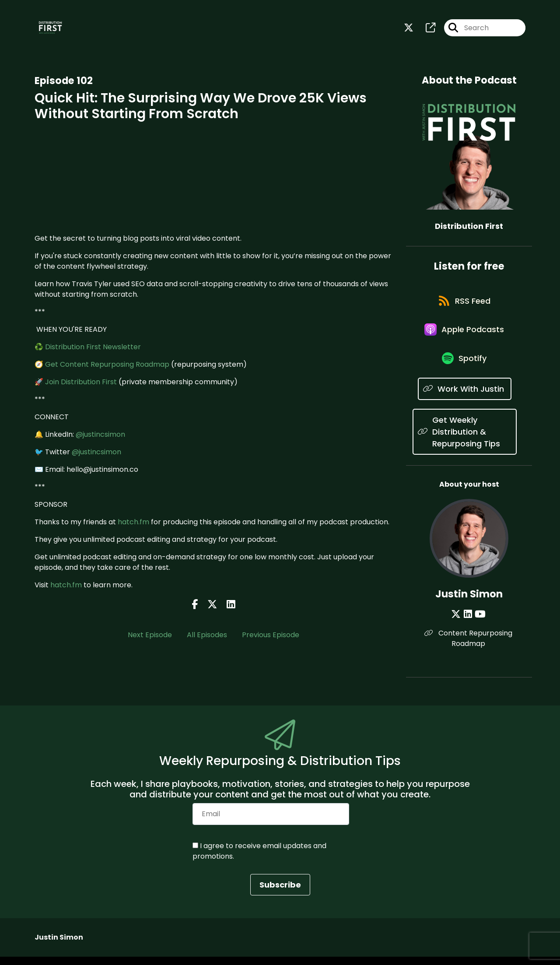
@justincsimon (100, 435)
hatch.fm (133, 523)
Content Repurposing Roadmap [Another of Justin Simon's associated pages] (469, 647)
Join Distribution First (81, 383)
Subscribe (280, 893)
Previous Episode (271, 636)
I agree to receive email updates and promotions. (259, 859)
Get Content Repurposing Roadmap (107, 365)
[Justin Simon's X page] (458, 623)
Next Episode (150, 636)
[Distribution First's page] (425, 29)
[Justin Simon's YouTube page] (480, 623)
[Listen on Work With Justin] (465, 397)
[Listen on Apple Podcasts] (465, 335)
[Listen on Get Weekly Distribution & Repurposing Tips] (465, 440)
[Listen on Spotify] (465, 366)
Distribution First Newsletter (93, 348)
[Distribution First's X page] (409, 29)
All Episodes (207, 636)
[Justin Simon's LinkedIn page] (468, 623)
